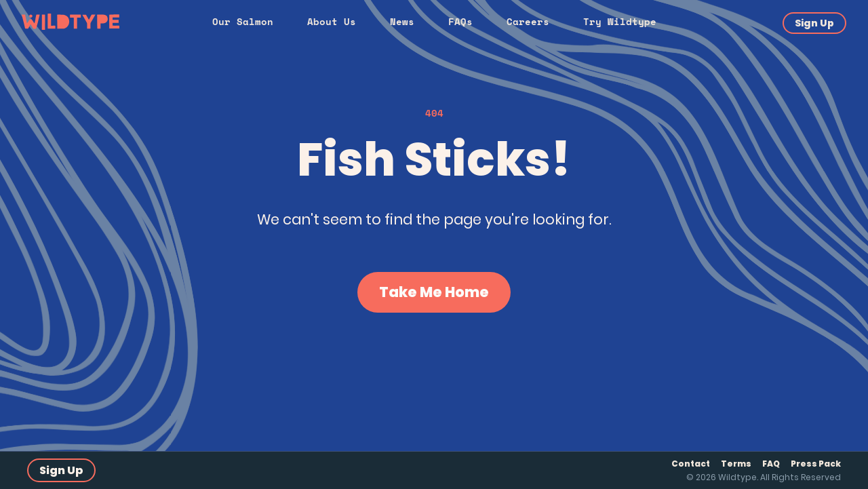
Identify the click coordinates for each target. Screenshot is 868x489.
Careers (528, 21)
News (402, 21)
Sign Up (814, 23)
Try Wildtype (620, 21)
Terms (736, 464)
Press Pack (816, 464)
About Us (332, 21)
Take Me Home (434, 292)
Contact (691, 464)
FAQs (460, 21)
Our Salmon (243, 21)
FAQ (771, 464)
